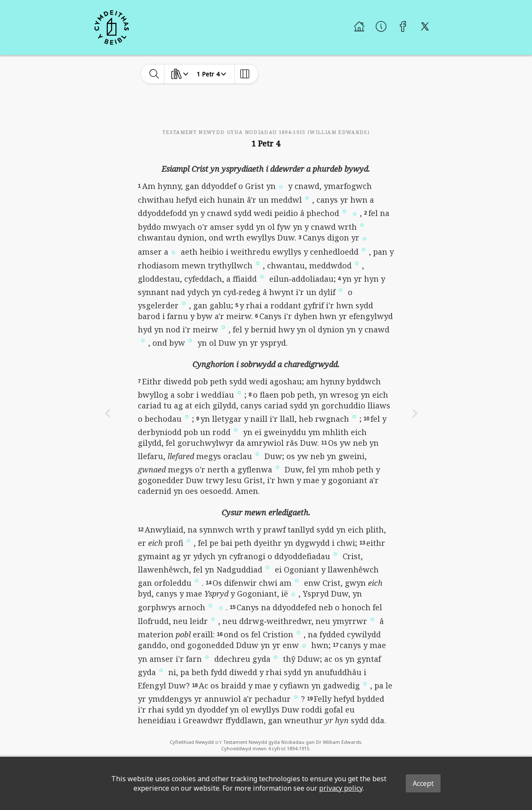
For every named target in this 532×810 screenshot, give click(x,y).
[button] (281, 186)
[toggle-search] (154, 74)
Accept (423, 783)
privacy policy (341, 788)
